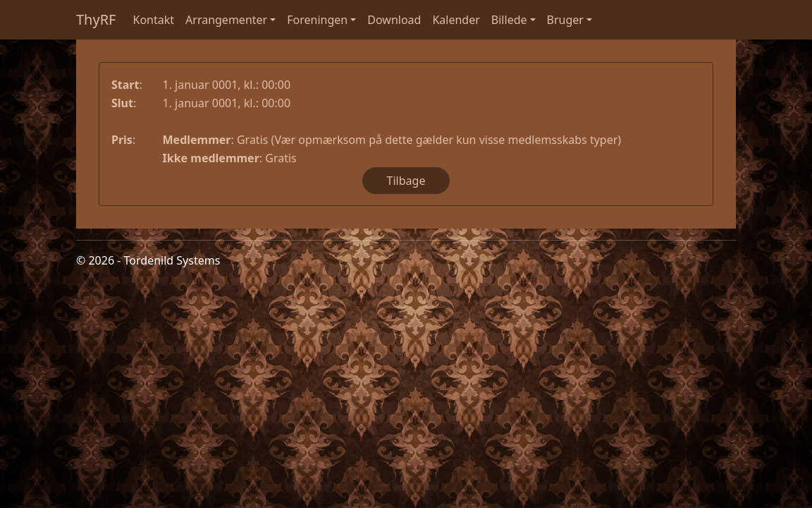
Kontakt (154, 20)
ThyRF (96, 19)
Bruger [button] (565, 20)
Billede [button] (509, 20)
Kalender (456, 20)
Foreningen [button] (317, 20)
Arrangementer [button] (226, 20)
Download (394, 20)
